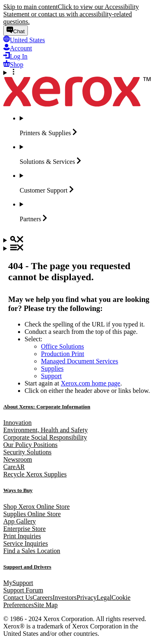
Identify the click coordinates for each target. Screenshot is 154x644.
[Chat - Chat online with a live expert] (16, 31)
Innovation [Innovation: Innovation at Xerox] (17, 423)
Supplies (52, 368)
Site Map (46, 605)
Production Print (62, 354)
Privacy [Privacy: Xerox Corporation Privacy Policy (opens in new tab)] (87, 598)
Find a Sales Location (32, 551)
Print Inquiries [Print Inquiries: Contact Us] (22, 536)
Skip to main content (31, 7)
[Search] (77, 240)
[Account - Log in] (18, 48)
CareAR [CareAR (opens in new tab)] (14, 467)
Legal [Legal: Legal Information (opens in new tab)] (104, 598)
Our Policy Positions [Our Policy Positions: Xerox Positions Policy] (30, 445)
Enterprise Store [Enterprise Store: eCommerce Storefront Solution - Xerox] (25, 529)
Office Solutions (62, 346)
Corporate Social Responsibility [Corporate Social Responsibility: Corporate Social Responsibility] (45, 437)
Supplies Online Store (32, 514)
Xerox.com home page (90, 383)
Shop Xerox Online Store (36, 507)
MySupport (18, 583)
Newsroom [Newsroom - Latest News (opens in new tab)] (18, 459)
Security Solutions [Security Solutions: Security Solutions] (27, 452)
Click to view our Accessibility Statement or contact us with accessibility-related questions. (71, 14)
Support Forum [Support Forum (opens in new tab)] (23, 590)
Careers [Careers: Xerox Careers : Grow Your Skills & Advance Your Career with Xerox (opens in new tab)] (43, 598)
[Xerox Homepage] (77, 104)
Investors (65, 598)
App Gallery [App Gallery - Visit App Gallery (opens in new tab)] (20, 521)
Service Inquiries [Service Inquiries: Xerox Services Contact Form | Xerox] (26, 543)
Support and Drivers (27, 567)
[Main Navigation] (77, 248)
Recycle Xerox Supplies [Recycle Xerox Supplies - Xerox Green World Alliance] (35, 474)
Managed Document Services (79, 361)
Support (51, 376)
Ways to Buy (18, 490)
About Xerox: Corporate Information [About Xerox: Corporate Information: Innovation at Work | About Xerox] (47, 407)
